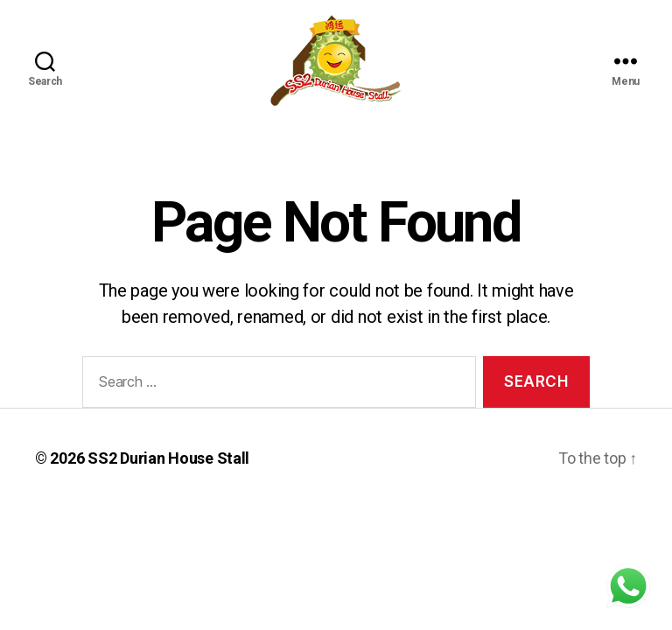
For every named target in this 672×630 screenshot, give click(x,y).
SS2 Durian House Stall (168, 458)
